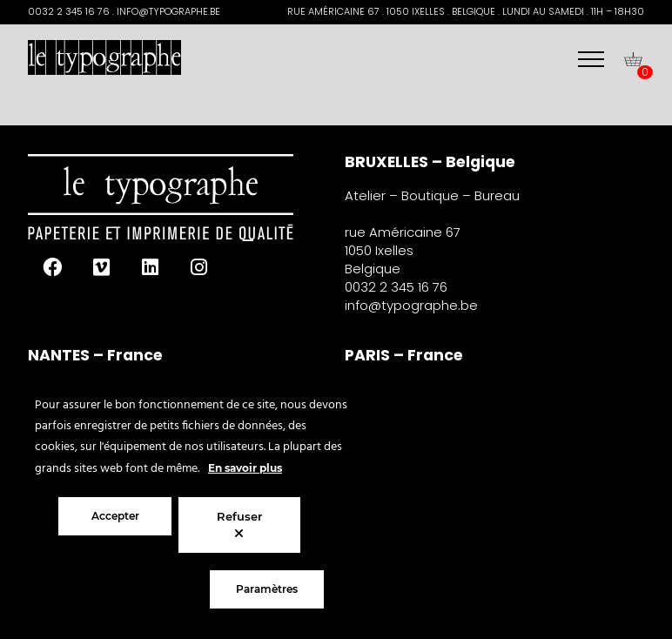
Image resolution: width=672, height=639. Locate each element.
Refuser (239, 525)
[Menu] (591, 59)
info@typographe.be (411, 305)
